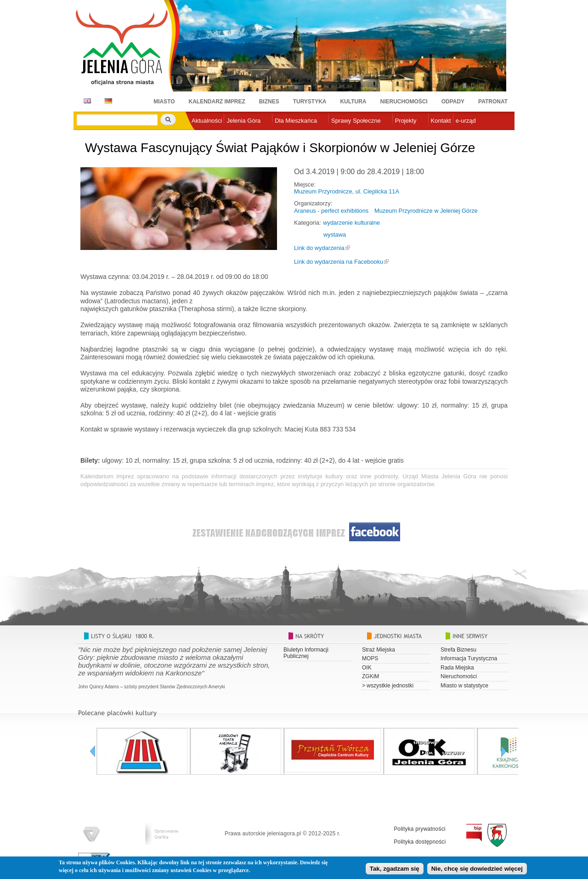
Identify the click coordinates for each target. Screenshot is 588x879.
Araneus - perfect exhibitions (331, 211)
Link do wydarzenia (319, 248)
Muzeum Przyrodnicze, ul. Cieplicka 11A (347, 191)
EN (86, 101)
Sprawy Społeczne (356, 121)
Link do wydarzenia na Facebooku (339, 262)
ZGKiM (370, 676)
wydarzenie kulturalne (351, 223)
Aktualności (207, 121)
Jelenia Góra (243, 121)
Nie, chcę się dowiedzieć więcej (477, 870)
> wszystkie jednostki (388, 686)
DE (107, 101)
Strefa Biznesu (458, 650)
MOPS (370, 658)
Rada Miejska (457, 668)
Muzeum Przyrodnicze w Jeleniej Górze (426, 211)
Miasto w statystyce (464, 686)
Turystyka (310, 102)
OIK (367, 668)
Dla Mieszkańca (296, 121)
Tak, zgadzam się (395, 870)
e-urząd (466, 121)
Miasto (164, 102)
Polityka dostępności (420, 842)
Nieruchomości (404, 102)
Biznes (269, 102)
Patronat (493, 102)
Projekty (406, 121)
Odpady (453, 102)
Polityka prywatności (420, 829)
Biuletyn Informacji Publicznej (306, 653)
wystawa (335, 235)
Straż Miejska (379, 650)
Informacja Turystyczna (469, 658)
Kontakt (441, 121)
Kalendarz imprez (217, 102)
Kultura (353, 102)
